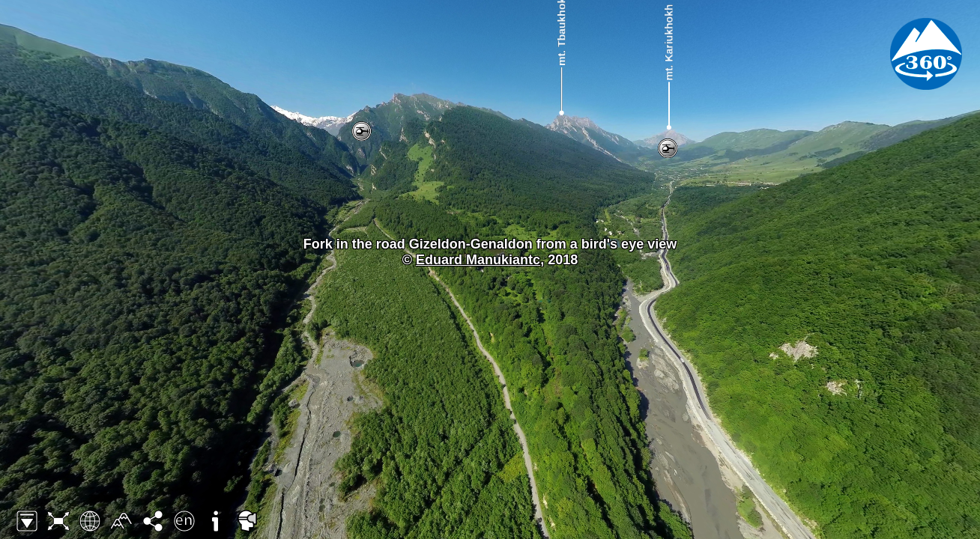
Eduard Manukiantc (478, 260)
